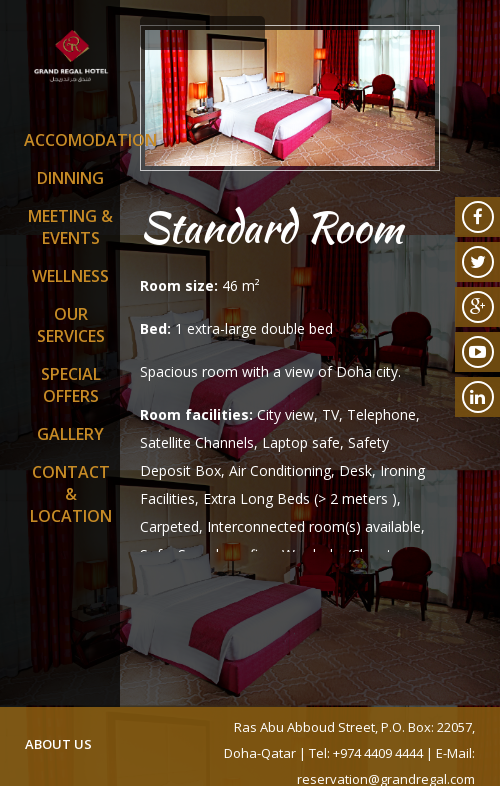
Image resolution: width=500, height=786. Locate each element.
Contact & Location (71, 494)
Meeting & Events (70, 227)
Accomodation (70, 140)
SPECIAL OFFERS (71, 385)
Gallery (70, 434)
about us (58, 744)
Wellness (70, 276)
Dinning (70, 178)
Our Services (71, 325)
